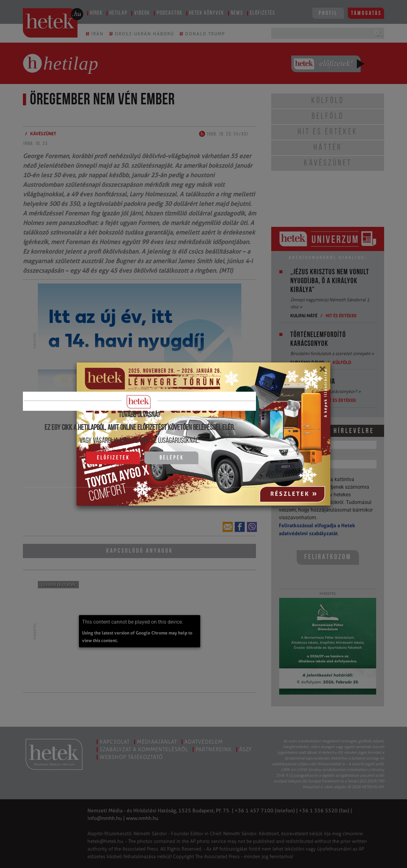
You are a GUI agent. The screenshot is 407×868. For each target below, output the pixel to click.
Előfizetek (113, 458)
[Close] (322, 371)
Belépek (172, 458)
